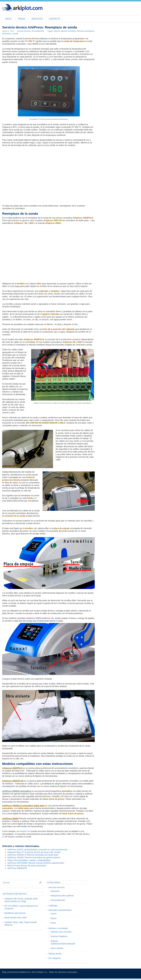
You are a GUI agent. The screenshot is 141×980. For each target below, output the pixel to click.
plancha (57, 31)
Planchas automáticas (85, 31)
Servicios (37, 19)
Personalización (38, 31)
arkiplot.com (25, 831)
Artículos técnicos (24, 31)
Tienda (22, 19)
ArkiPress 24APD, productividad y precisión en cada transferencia (37, 850)
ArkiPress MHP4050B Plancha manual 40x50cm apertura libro (36, 863)
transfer (15, 34)
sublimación (7, 34)
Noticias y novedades (58, 928)
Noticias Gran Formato (61, 932)
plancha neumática (69, 31)
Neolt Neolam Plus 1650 (15, 918)
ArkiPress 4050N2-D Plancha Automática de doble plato (33, 855)
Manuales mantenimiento (60, 910)
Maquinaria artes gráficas (62, 896)
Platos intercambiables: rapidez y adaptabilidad (29, 860)
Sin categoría (55, 958)
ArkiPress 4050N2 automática (17, 791)
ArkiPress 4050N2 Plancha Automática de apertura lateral (34, 857)
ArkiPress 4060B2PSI (17, 868)
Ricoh (53, 923)
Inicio (8, 19)
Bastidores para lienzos (15, 913)
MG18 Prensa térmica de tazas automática (27, 866)
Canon (54, 914)
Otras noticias (57, 948)
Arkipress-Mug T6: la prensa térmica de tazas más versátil (34, 852)
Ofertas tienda (55, 954)
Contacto (54, 19)
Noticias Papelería (59, 936)
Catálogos (53, 906)
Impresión (55, 891)
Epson (54, 918)
